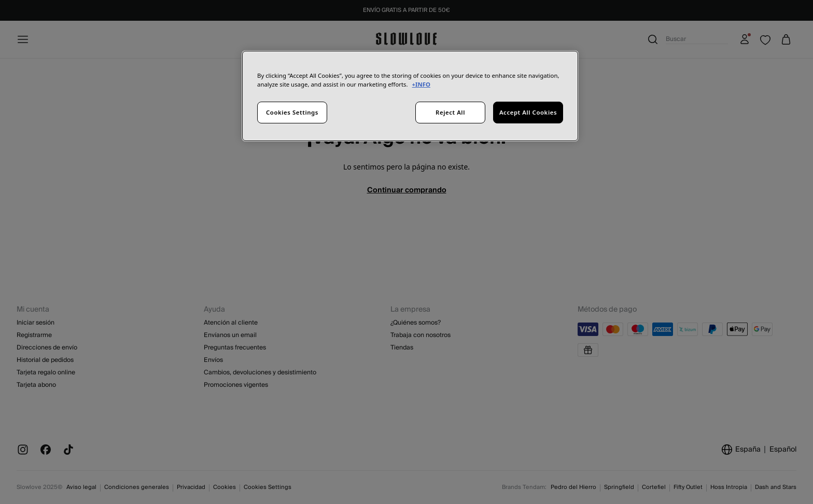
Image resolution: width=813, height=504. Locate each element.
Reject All (450, 112)
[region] (410, 96)
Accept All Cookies (528, 112)
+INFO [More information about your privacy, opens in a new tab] (421, 84)
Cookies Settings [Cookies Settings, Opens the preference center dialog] (292, 112)
